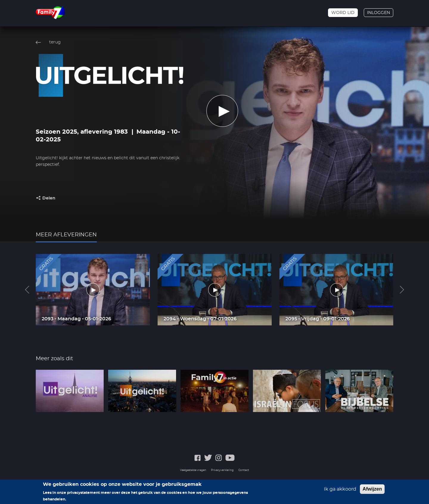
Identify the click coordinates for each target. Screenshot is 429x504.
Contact (244, 470)
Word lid (343, 13)
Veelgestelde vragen (193, 470)
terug (55, 42)
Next (402, 290)
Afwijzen (372, 489)
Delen (49, 198)
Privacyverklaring (222, 470)
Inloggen (379, 13)
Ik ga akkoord (340, 489)
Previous (27, 290)
